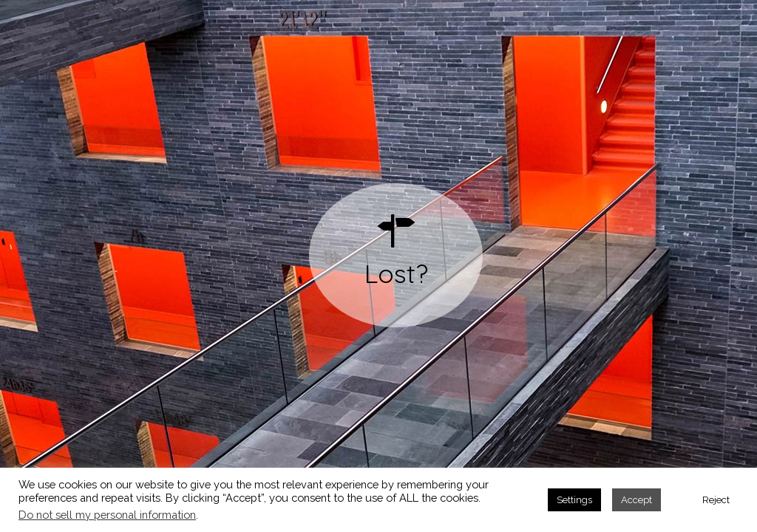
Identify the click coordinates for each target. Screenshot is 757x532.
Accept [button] (637, 500)
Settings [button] (574, 500)
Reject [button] (716, 500)
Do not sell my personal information (107, 515)
